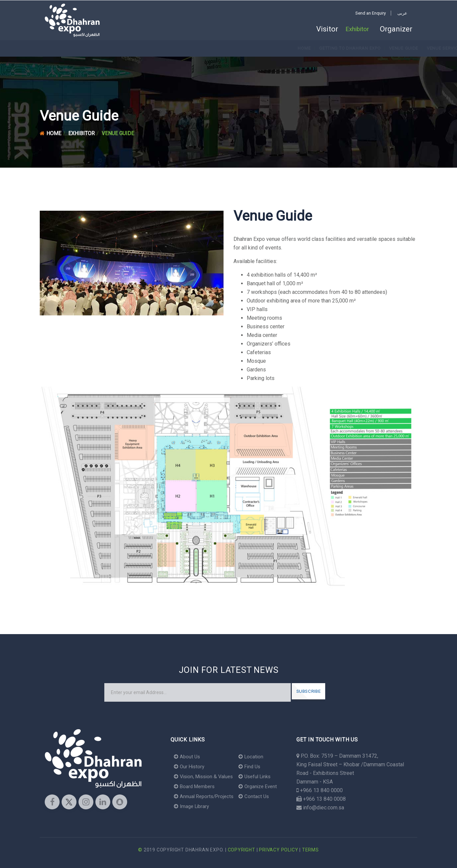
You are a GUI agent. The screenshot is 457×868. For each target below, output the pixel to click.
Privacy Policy (279, 850)
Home (55, 48)
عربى (402, 13)
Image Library (193, 806)
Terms (310, 850)
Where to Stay (295, 48)
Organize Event (263, 786)
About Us (188, 757)
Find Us (255, 766)
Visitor (320, 29)
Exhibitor (355, 29)
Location (256, 757)
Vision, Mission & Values (206, 776)
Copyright (242, 850)
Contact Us (258, 796)
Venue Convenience (246, 48)
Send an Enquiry (371, 13)
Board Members (196, 786)
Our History (190, 766)
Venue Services (196, 48)
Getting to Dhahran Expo (101, 48)
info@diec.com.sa (324, 808)
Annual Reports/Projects (205, 796)
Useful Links (260, 776)
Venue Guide (155, 48)
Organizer (396, 29)
